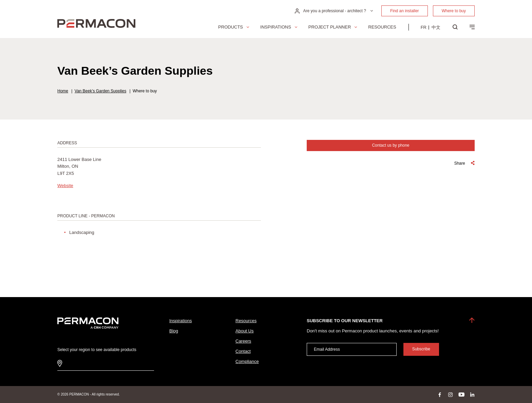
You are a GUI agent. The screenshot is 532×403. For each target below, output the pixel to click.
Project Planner (330, 27)
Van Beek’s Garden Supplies (100, 91)
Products (231, 27)
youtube (461, 395)
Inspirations (276, 27)
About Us (244, 331)
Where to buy (454, 11)
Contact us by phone (391, 145)
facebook (440, 395)
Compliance (247, 361)
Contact (243, 351)
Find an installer (405, 11)
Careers (243, 341)
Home (63, 91)
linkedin (472, 395)
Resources (382, 27)
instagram (451, 395)
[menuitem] (424, 27)
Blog (174, 331)
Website (65, 186)
